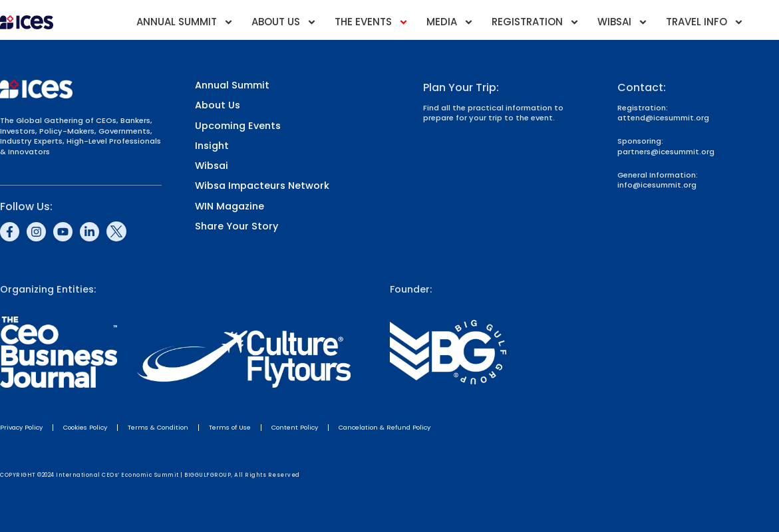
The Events (372, 22)
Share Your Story (236, 226)
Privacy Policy (21, 427)
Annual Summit (185, 22)
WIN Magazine (230, 206)
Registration (536, 22)
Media (450, 22)
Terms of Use (230, 427)
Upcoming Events (238, 126)
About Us (284, 22)
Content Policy (295, 427)
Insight (212, 146)
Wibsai (623, 22)
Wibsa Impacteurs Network (262, 186)
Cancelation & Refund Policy (385, 427)
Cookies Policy (85, 427)
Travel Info (705, 22)
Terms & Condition (158, 427)
